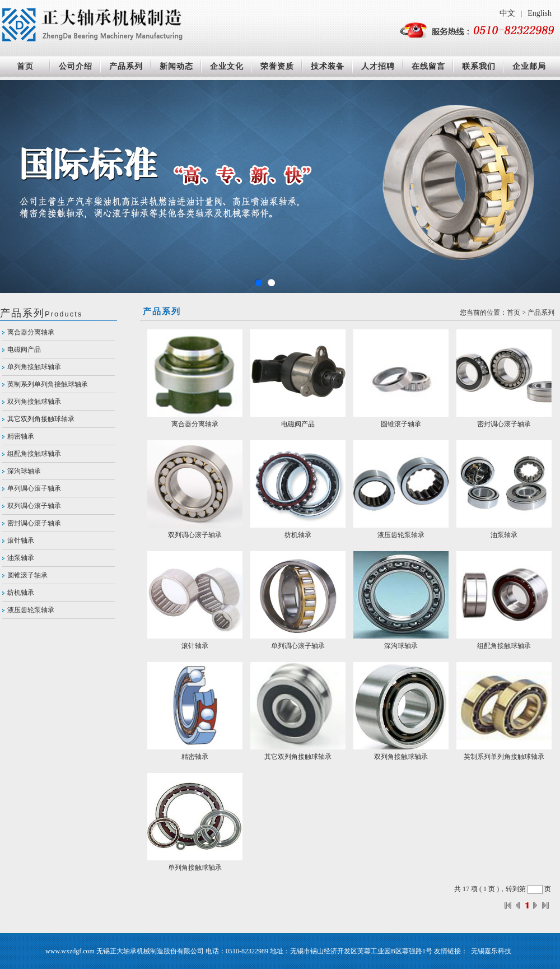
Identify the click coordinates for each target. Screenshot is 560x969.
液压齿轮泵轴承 (31, 610)
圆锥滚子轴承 (27, 575)
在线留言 (428, 66)
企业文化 (227, 66)
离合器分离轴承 (31, 332)
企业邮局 (529, 66)
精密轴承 (21, 436)
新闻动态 (176, 66)
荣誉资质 (277, 66)
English (540, 13)
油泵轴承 (21, 558)
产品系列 (126, 66)
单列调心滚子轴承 (34, 488)
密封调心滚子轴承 (34, 523)
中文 (507, 13)
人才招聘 (378, 66)
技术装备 (328, 66)
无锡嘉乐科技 (491, 951)
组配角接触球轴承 (34, 454)
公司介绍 (76, 66)
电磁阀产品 (24, 350)
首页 (25, 66)
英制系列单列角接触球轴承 (48, 384)
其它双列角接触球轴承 (41, 419)
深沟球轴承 (24, 471)
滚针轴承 (21, 541)
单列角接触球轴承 (34, 367)
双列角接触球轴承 (34, 402)
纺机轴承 (21, 593)
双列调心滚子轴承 (34, 506)
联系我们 (479, 66)
